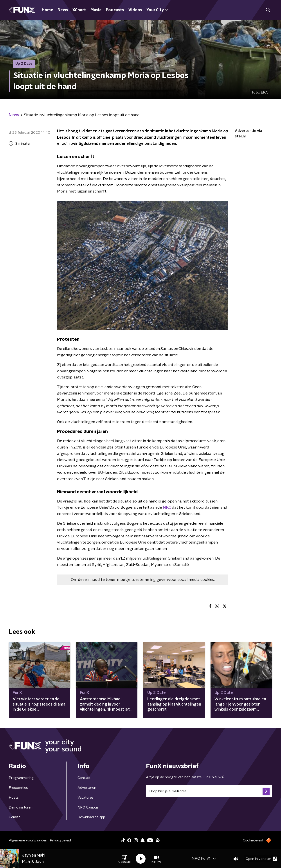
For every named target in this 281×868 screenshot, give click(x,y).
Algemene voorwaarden (28, 840)
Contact (84, 778)
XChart (79, 10)
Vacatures (86, 798)
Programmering (21, 778)
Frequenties (18, 788)
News (63, 10)
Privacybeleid (60, 840)
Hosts (14, 798)
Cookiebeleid (253, 840)
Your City (157, 10)
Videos (135, 10)
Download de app (91, 817)
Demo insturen (21, 807)
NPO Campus (88, 807)
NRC (167, 508)
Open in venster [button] (261, 859)
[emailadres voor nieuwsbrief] (209, 791)
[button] (124, 859)
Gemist (14, 817)
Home (47, 10)
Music (96, 10)
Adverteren (87, 788)
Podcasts (115, 10)
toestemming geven (149, 580)
